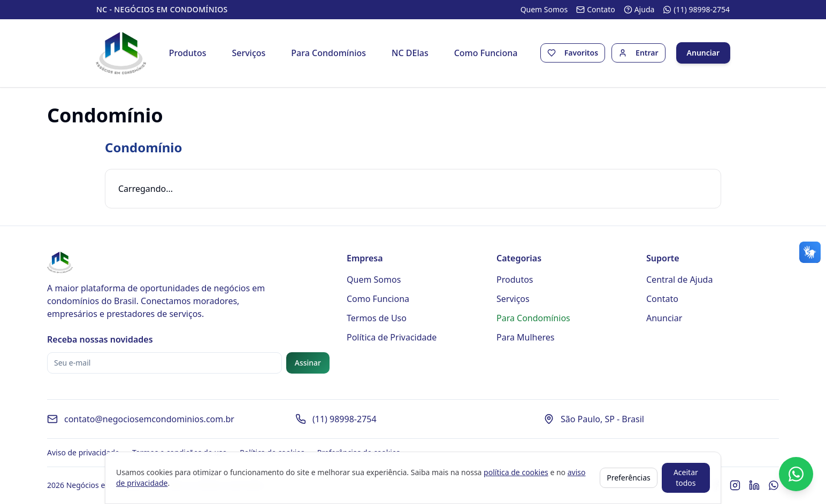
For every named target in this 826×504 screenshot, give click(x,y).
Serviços (249, 53)
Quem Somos (374, 280)
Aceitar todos (686, 478)
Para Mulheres (526, 338)
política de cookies (516, 472)
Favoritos (581, 53)
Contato (662, 299)
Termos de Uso (377, 319)
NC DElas (410, 53)
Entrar (647, 53)
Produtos (188, 53)
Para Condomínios (329, 53)
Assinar (308, 363)
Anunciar (703, 53)
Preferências (629, 478)
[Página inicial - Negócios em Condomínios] (122, 53)
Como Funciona (486, 53)
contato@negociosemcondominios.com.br (149, 420)
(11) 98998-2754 (345, 420)
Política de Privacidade (392, 338)
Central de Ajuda (679, 280)
